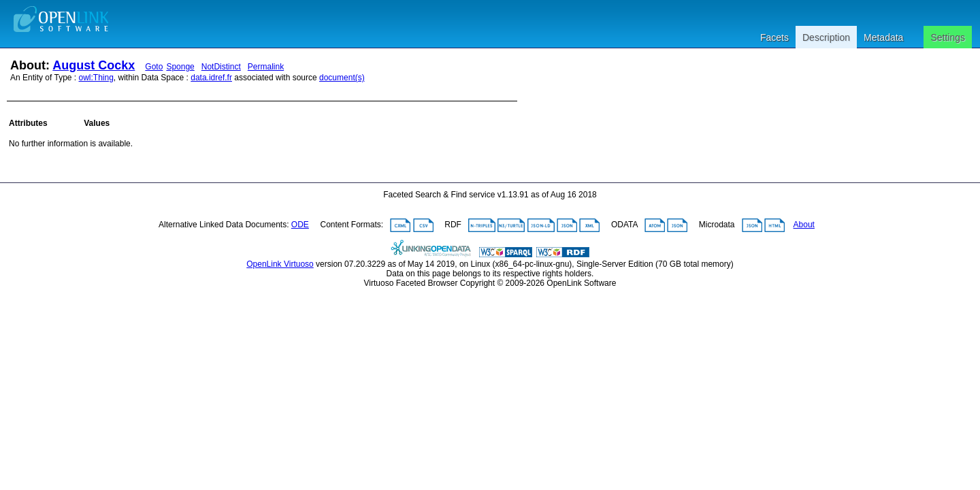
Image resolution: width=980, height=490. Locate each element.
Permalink (266, 67)
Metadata (883, 37)
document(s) (342, 78)
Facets (774, 37)
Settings (948, 37)
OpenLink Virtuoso (280, 264)
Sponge (180, 67)
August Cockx (94, 65)
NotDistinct (221, 67)
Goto (154, 67)
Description (826, 37)
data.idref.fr (211, 78)
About (804, 225)
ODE (300, 225)
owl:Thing (96, 78)
